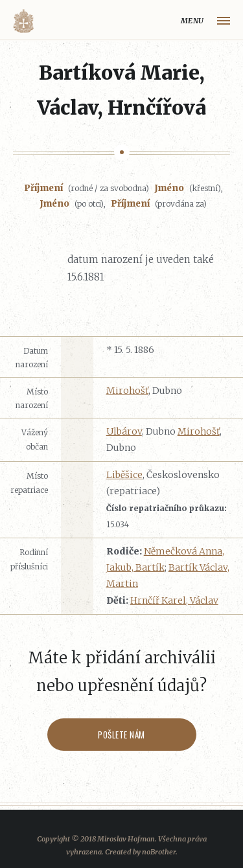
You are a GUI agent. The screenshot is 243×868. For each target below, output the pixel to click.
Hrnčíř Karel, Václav (174, 600)
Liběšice (124, 475)
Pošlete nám (121, 735)
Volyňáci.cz (23, 21)
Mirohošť (127, 391)
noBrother (159, 852)
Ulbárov (124, 431)
